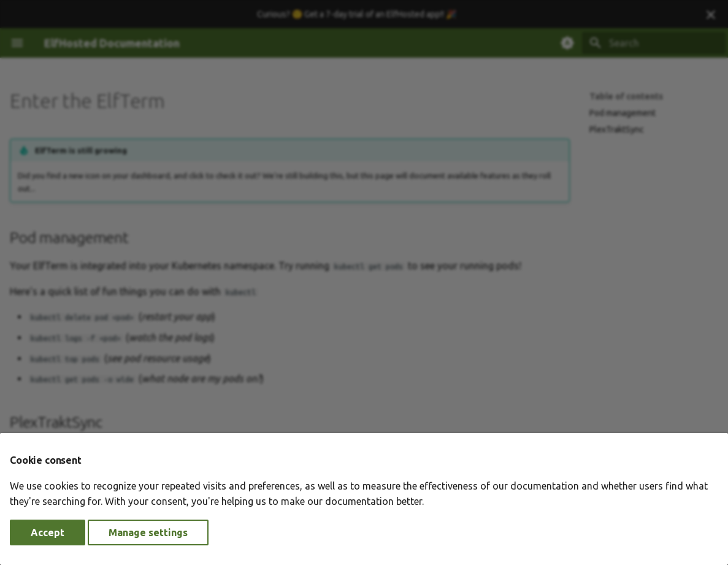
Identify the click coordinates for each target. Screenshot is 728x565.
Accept (48, 532)
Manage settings (148, 532)
